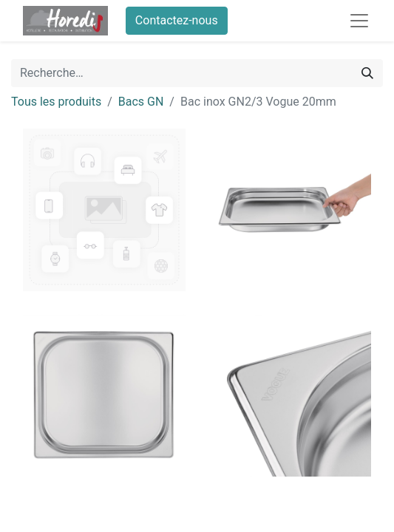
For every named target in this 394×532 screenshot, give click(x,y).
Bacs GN (141, 102)
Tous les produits (56, 102)
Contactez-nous (177, 20)
